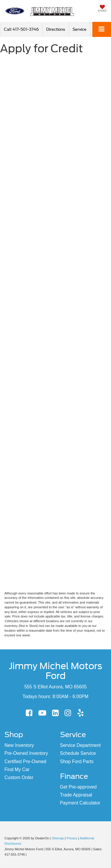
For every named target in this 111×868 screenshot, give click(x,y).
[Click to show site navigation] (102, 29)
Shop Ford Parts (77, 761)
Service (79, 29)
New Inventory (19, 745)
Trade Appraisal (76, 795)
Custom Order (19, 777)
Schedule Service (78, 753)
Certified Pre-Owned (25, 761)
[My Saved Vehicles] (102, 9)
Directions (56, 29)
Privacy (72, 838)
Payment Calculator (80, 803)
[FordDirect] (20, 832)
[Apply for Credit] (55, 324)
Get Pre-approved (78, 787)
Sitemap (58, 838)
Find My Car (17, 769)
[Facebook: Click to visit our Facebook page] (29, 713)
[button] (21, 29)
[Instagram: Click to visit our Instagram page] (68, 713)
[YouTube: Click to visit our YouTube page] (42, 713)
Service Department (81, 745)
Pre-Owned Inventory (26, 753)
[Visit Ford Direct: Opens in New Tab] (29, 854)
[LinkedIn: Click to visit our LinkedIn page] (55, 713)
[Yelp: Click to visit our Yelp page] (81, 713)
